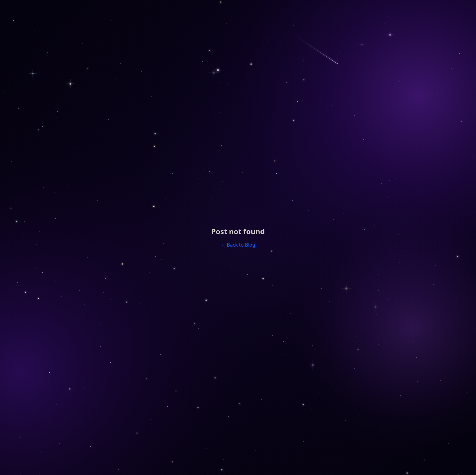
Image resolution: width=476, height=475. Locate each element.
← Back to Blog (238, 245)
